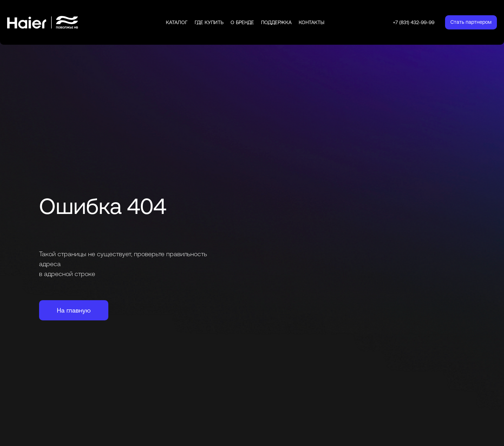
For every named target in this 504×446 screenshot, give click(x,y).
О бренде (242, 22)
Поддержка (276, 22)
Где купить (209, 22)
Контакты (311, 22)
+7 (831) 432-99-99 (414, 22)
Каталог (177, 22)
